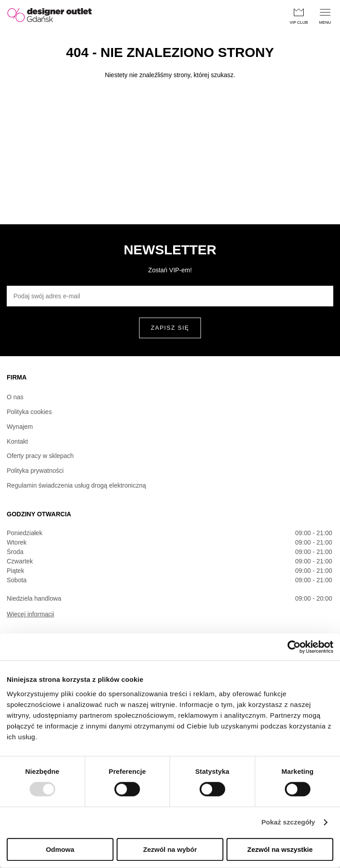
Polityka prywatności (35, 471)
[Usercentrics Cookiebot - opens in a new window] (294, 647)
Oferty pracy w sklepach (40, 456)
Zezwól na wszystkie (280, 849)
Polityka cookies (29, 412)
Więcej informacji (31, 614)
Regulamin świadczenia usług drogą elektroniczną (76, 485)
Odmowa (60, 849)
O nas (15, 397)
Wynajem (20, 427)
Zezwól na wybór (170, 849)
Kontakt (17, 441)
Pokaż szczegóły (288, 822)
